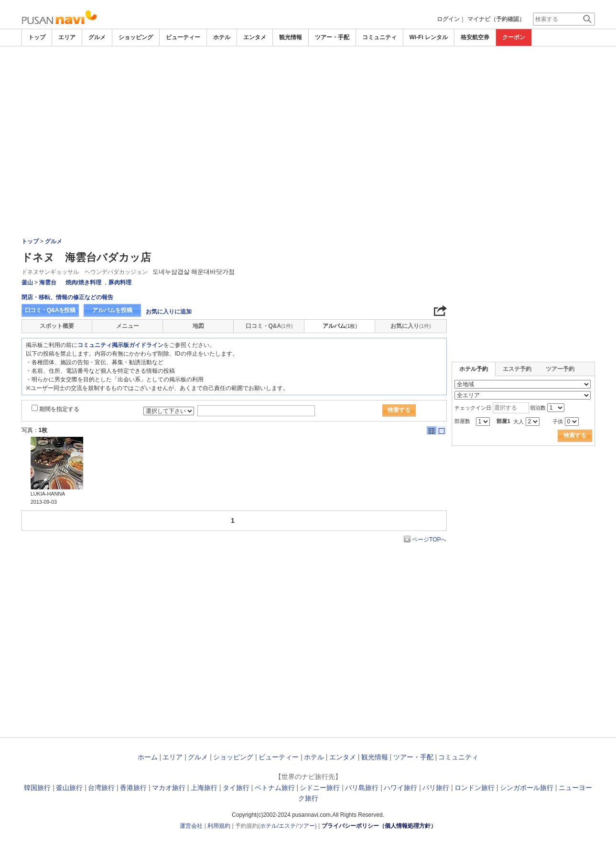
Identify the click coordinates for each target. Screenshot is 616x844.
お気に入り (411, 326)
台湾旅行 (101, 788)
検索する (399, 410)
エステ (287, 826)
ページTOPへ (429, 540)
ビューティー (183, 37)
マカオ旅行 (169, 788)
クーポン (514, 37)
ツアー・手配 (332, 37)
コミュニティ (379, 37)
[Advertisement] (308, 118)
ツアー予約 (560, 369)
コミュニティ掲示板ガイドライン (120, 345)
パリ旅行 (436, 788)
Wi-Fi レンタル (429, 37)
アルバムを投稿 (112, 310)
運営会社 (191, 826)
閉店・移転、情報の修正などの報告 (67, 297)
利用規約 (219, 826)
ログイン (448, 19)
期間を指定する (59, 409)
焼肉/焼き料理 (83, 282)
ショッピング (136, 37)
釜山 (27, 282)
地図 (198, 326)
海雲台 (48, 282)
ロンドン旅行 (475, 788)
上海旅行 (204, 788)
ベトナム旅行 (275, 788)
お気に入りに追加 (169, 312)
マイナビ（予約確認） (496, 19)
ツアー (306, 826)
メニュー (128, 326)
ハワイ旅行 (400, 788)
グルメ (97, 37)
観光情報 (291, 37)
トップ (37, 37)
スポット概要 (57, 326)
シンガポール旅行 (527, 788)
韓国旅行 (37, 788)
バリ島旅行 (362, 788)
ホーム (148, 757)
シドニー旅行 (320, 788)
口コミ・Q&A (269, 326)
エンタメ (255, 37)
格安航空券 (475, 37)
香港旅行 (133, 788)
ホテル (222, 37)
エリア (67, 37)
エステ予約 (517, 369)
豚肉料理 (120, 282)
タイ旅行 (236, 788)
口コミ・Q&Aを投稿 (50, 310)
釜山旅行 (69, 788)
